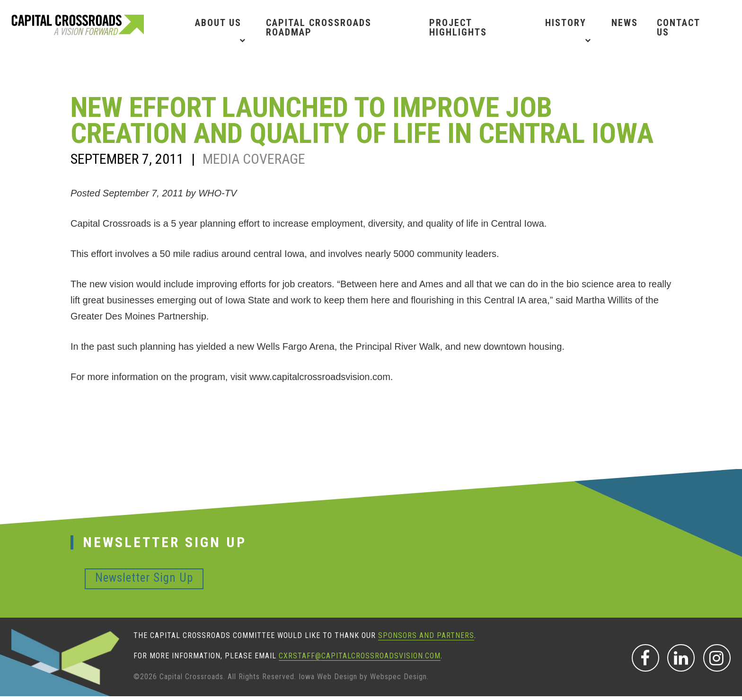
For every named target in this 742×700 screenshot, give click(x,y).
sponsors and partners (426, 635)
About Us (218, 23)
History (566, 23)
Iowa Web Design (328, 677)
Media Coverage (254, 159)
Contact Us (678, 27)
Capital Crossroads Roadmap (319, 27)
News (625, 23)
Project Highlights (458, 27)
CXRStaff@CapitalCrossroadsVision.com (360, 656)
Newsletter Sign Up (144, 578)
